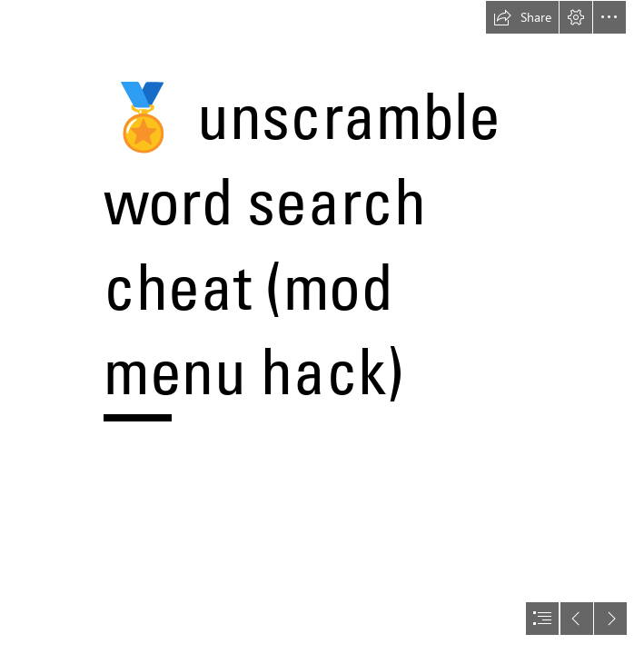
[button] (522, 17)
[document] (322, 327)
